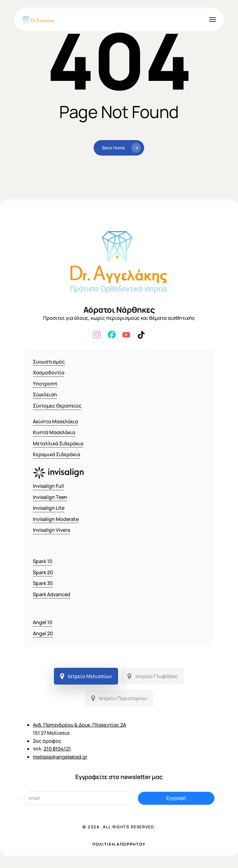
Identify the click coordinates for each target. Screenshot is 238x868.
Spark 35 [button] (43, 583)
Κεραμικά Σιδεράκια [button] (57, 454)
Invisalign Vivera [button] (51, 530)
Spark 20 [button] (43, 572)
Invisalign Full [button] (48, 486)
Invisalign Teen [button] (50, 497)
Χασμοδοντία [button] (49, 372)
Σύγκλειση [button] (45, 394)
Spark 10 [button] (43, 561)
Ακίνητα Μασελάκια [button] (55, 421)
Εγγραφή (176, 798)
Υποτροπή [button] (45, 384)
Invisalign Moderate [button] (56, 519)
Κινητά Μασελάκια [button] (54, 432)
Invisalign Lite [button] (49, 508)
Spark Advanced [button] (52, 594)
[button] (213, 20)
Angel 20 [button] (43, 633)
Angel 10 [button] (43, 622)
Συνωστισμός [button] (49, 362)
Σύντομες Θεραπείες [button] (57, 406)
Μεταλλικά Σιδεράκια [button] (58, 443)
